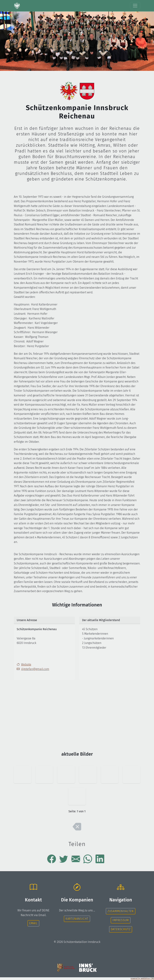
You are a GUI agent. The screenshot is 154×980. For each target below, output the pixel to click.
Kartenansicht (77, 919)
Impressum (121, 920)
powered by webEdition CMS (142, 979)
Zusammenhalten (121, 911)
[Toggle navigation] (135, 6)
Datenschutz (121, 929)
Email (33, 923)
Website (26, 664)
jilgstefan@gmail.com (33, 669)
